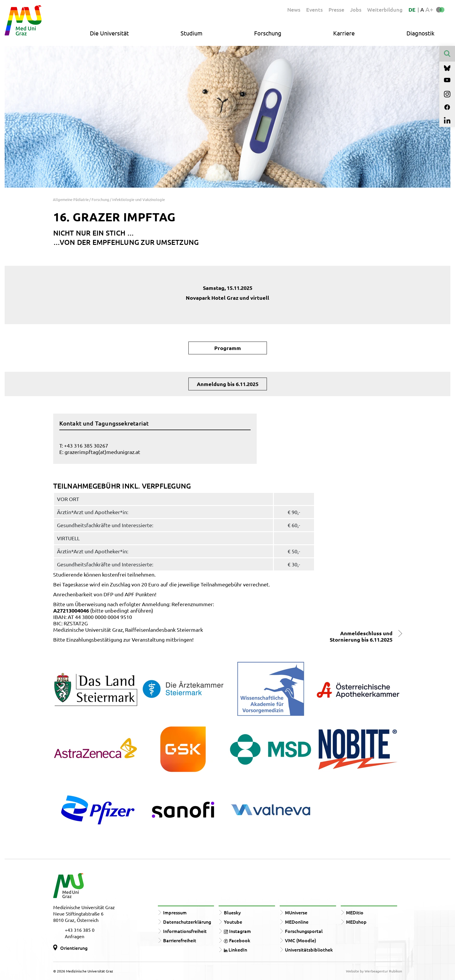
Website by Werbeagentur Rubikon (374, 971)
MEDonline (297, 922)
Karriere (344, 33)
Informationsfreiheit (185, 931)
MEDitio (355, 912)
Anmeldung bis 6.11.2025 (228, 384)
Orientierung (74, 948)
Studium (191, 33)
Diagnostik (420, 33)
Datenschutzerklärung (187, 922)
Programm (228, 348)
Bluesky (232, 912)
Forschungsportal (304, 931)
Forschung (268, 33)
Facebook (237, 940)
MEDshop (356, 922)
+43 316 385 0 (80, 930)
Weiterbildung (385, 9)
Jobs (356, 9)
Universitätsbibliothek (309, 950)
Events (314, 9)
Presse (336, 9)
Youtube (233, 922)
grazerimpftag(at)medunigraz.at (102, 452)
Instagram (237, 931)
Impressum (175, 912)
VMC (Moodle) (300, 940)
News (294, 9)
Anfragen (75, 936)
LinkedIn (235, 950)
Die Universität (109, 33)
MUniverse (296, 912)
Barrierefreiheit (180, 940)
